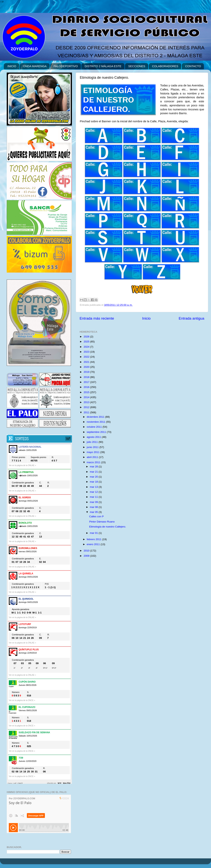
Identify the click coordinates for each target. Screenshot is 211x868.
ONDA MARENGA (35, 66)
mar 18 (94, 482)
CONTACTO (193, 66)
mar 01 (94, 533)
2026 (87, 337)
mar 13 (94, 487)
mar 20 (94, 477)
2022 (87, 357)
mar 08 (94, 507)
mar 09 (94, 502)
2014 (87, 397)
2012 (87, 407)
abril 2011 (93, 457)
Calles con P (96, 516)
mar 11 (94, 497)
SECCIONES (137, 66)
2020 (87, 367)
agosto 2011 (94, 437)
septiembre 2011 (97, 432)
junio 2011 (93, 447)
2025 (87, 342)
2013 (87, 402)
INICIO (12, 66)
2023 (87, 352)
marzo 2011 (94, 462)
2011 (87, 412)
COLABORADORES (165, 66)
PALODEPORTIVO (66, 66)
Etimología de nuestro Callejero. (108, 527)
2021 (87, 362)
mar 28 (94, 467)
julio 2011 (93, 442)
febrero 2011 (94, 539)
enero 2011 (94, 544)
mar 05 (94, 512)
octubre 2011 (95, 427)
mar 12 (94, 492)
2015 (87, 392)
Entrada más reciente (97, 318)
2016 (87, 387)
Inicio (146, 318)
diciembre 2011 (96, 417)
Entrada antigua (192, 318)
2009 (87, 556)
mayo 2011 (94, 452)
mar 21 (94, 472)
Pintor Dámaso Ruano (102, 522)
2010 (87, 551)
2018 (87, 377)
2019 (87, 372)
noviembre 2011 (96, 422)
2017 (87, 382)
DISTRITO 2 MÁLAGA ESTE (103, 66)
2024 (87, 347)
